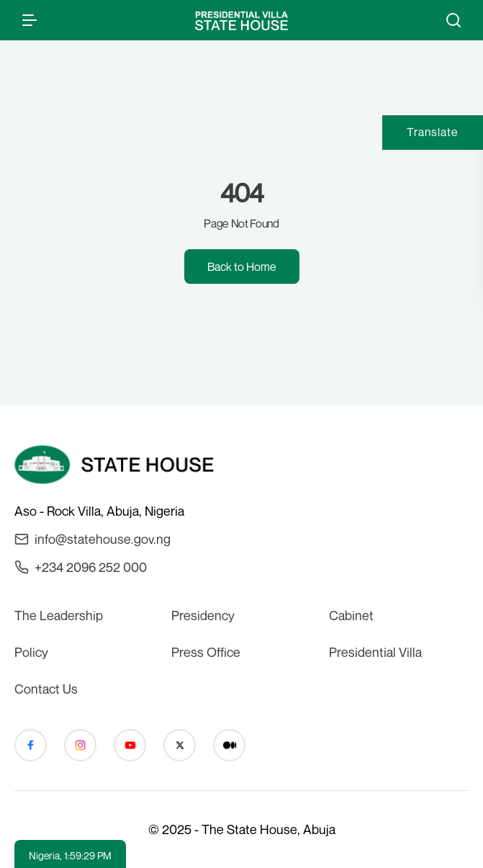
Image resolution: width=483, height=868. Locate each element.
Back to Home (242, 267)
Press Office (206, 652)
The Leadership (59, 615)
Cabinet (351, 615)
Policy (31, 652)
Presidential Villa (375, 652)
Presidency (203, 615)
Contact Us (46, 689)
